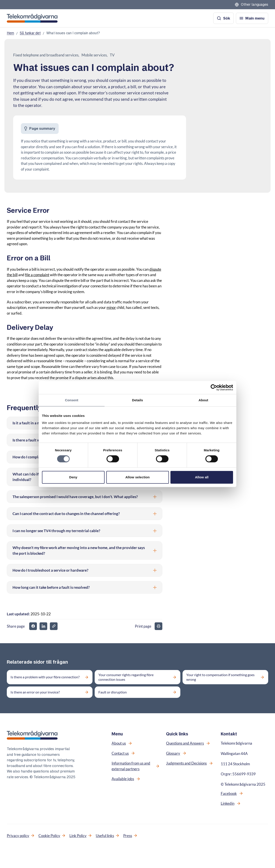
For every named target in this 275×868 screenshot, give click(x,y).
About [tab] (203, 400)
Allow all (202, 477)
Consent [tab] (72, 400)
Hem (10, 33)
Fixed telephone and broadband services (46, 55)
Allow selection (138, 477)
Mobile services (94, 55)
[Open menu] (252, 18)
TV (112, 55)
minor (111, 307)
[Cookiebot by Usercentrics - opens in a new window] (214, 387)
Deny (73, 477)
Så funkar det (30, 33)
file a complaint (37, 275)
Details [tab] (137, 400)
